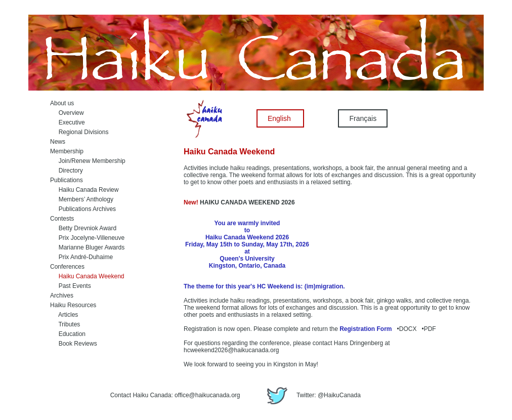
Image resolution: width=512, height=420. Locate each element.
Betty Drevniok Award (83, 228)
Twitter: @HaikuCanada (311, 395)
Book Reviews (74, 344)
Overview (67, 113)
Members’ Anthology (82, 199)
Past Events (71, 286)
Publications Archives (83, 209)
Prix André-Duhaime (81, 257)
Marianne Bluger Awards (87, 247)
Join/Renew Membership (88, 161)
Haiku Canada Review (84, 190)
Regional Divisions (79, 132)
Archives (62, 296)
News (58, 142)
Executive (68, 122)
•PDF (427, 329)
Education (68, 334)
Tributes (65, 324)
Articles (64, 315)
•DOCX (405, 329)
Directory (67, 171)
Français (363, 118)
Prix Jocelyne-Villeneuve (87, 238)
